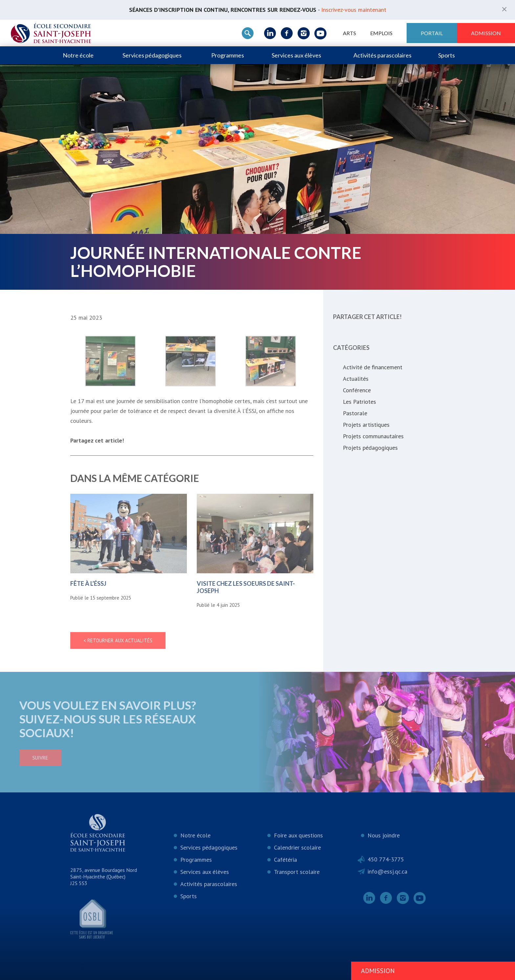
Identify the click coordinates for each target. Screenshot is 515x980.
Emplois (381, 33)
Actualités (356, 379)
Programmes (228, 55)
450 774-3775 (386, 859)
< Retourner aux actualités (118, 640)
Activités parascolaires (382, 55)
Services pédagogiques (152, 55)
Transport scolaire (297, 872)
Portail (432, 33)
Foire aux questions (298, 835)
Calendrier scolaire (297, 847)
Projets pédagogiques (370, 448)
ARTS (349, 33)
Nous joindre (384, 835)
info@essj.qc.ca (387, 871)
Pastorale (355, 413)
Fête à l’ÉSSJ (88, 583)
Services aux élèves (296, 55)
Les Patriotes (359, 402)
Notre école (78, 55)
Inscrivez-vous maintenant (354, 10)
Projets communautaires (373, 436)
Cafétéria (285, 860)
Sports (447, 55)
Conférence (357, 390)
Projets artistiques (366, 425)
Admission (486, 33)
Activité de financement (373, 367)
